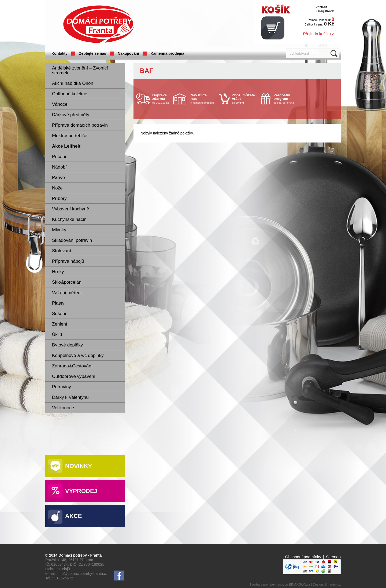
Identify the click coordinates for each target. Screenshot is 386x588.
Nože (57, 188)
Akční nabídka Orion (73, 83)
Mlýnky (59, 230)
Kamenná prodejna (167, 53)
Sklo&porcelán (67, 282)
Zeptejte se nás (93, 53)
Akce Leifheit (66, 146)
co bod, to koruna (286, 99)
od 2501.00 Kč (162, 99)
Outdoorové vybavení (74, 376)
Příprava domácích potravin (80, 125)
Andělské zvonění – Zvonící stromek (80, 70)
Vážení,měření (67, 293)
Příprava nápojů (68, 261)
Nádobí (59, 167)
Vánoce (60, 104)
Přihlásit (321, 7)
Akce (73, 516)
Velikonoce (63, 408)
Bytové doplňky (67, 345)
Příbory (59, 198)
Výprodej (81, 491)
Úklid (57, 335)
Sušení (59, 314)
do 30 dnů (245, 99)
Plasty (58, 303)
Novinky (79, 466)
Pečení (59, 157)
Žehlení (60, 324)
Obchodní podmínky (303, 557)
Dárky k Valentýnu (70, 397)
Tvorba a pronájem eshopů (269, 585)
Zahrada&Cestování (72, 366)
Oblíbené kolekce (70, 94)
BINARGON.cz (300, 585)
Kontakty (60, 53)
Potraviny (62, 387)
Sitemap (333, 557)
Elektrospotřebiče (70, 136)
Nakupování (128, 53)
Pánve (58, 178)
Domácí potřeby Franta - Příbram (99, 24)
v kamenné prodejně (203, 99)
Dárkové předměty (71, 115)
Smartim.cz (333, 585)
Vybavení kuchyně (70, 209)
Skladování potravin (72, 240)
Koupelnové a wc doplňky (78, 355)
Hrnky (58, 272)
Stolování (62, 251)
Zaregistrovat (325, 11)
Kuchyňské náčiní (70, 219)
